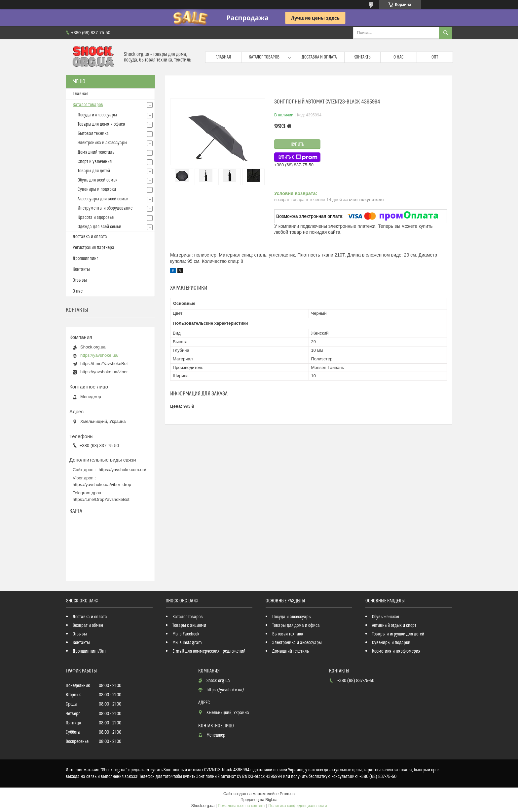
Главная (223, 57)
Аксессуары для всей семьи (103, 199)
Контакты (363, 57)
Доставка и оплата (319, 57)
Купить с (297, 157)
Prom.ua (287, 794)
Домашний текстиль (96, 152)
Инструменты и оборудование (105, 208)
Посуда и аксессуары (97, 115)
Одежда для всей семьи (99, 227)
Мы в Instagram (187, 643)
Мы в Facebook (186, 634)
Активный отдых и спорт (394, 626)
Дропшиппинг (85, 259)
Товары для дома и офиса (101, 124)
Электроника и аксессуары (102, 143)
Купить (297, 144)
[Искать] (446, 33)
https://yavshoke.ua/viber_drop (102, 485)
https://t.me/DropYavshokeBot (101, 499)
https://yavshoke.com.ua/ (123, 470)
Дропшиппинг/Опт (89, 651)
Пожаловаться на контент (241, 806)
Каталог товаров (264, 57)
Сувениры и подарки (97, 189)
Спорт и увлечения (95, 162)
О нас (399, 57)
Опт (435, 57)
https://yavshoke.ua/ (99, 355)
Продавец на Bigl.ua (259, 800)
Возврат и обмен (88, 626)
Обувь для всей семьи (98, 180)
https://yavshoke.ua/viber (104, 372)
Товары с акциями (189, 626)
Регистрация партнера (93, 248)
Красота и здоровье (96, 218)
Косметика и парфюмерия (396, 651)
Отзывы (80, 280)
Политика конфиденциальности (297, 806)
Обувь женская (386, 617)
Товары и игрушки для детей (398, 634)
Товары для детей (94, 171)
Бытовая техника (93, 134)
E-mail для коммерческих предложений (209, 651)
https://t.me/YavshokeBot (104, 364)
